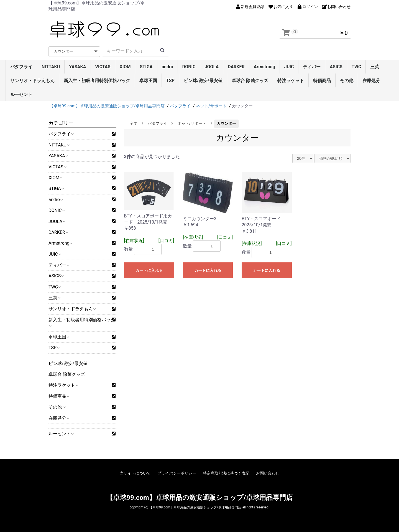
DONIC (189, 67)
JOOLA (212, 67)
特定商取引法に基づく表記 (226, 473)
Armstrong (264, 67)
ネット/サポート (192, 123)
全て (134, 123)
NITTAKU (51, 67)
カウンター (226, 123)
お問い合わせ (268, 473)
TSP (170, 81)
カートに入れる (149, 270)
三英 (375, 67)
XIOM (125, 67)
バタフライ (21, 67)
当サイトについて (135, 473)
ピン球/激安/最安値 (203, 81)
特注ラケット (291, 81)
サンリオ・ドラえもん (32, 81)
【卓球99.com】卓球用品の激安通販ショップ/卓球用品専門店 (199, 498)
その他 (347, 81)
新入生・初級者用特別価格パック (97, 81)
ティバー (312, 67)
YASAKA (77, 67)
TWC (356, 67)
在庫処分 (371, 81)
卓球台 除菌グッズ (250, 81)
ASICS (336, 67)
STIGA (146, 67)
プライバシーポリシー (177, 473)
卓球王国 (148, 81)
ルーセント (21, 94)
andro (167, 67)
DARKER (236, 67)
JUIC (289, 67)
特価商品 (322, 81)
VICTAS (103, 67)
